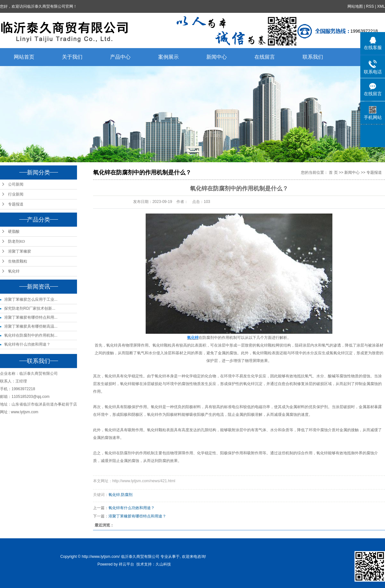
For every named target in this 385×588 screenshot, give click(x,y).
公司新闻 (16, 184)
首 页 (333, 172)
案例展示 (168, 57)
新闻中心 (217, 57)
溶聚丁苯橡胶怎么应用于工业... (31, 299)
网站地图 (355, 6)
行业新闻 (16, 194)
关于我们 (72, 57)
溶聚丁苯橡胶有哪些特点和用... (31, 317)
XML (381, 6)
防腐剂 (127, 495)
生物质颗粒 (18, 261)
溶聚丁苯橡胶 (20, 251)
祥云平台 (126, 564)
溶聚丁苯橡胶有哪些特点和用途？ (137, 516)
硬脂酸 (14, 231)
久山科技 (163, 564)
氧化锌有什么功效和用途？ (27, 344)
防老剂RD (17, 241)
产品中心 (120, 57)
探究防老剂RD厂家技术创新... (30, 308)
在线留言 (265, 57)
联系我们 (313, 57)
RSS (370, 6)
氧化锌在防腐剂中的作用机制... (31, 335)
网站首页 (24, 57)
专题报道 (16, 204)
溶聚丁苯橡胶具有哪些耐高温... (31, 326)
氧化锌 (14, 271)
